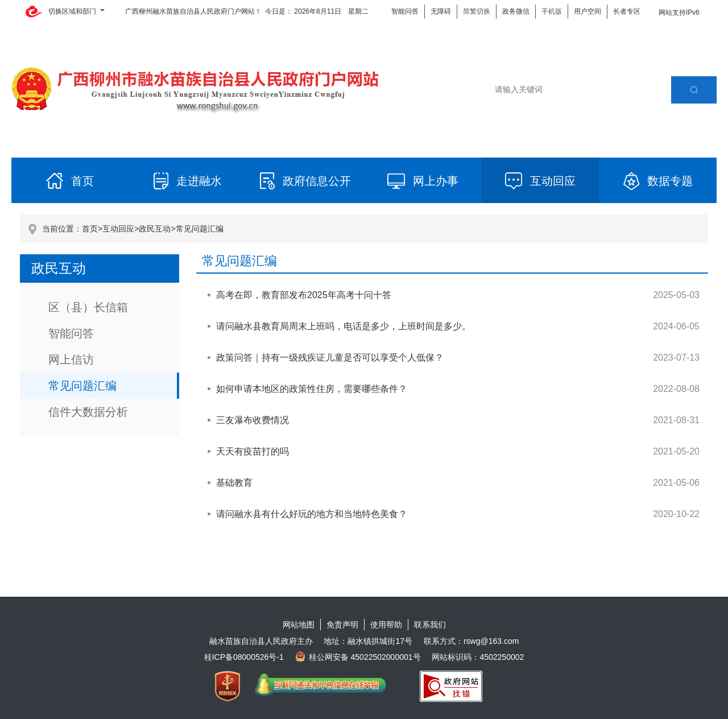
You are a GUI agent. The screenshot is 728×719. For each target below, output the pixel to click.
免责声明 (342, 625)
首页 (90, 229)
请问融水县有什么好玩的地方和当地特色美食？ (312, 514)
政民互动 (155, 229)
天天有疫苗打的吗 (253, 451)
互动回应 (118, 229)
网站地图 (299, 625)
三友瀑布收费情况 (253, 420)
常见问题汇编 (200, 229)
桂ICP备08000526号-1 (244, 657)
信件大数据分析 (88, 412)
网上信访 (71, 359)
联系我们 (430, 625)
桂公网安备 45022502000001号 (358, 657)
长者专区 (627, 11)
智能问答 (405, 11)
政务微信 (516, 11)
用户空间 (588, 11)
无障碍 (441, 11)
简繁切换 (477, 11)
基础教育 (234, 483)
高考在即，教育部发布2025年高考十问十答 (304, 295)
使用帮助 (386, 625)
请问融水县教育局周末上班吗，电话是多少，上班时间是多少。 (344, 326)
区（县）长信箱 (88, 307)
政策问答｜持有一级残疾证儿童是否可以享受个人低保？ (330, 358)
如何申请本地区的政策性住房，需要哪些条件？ (312, 389)
